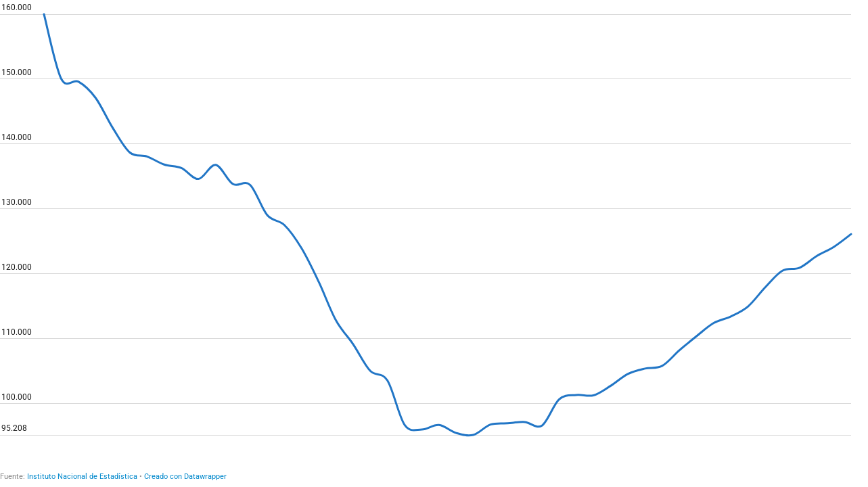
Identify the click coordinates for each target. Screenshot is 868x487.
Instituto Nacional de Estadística (82, 477)
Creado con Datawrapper (185, 477)
